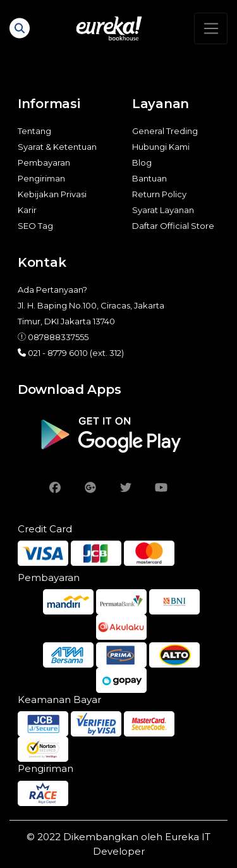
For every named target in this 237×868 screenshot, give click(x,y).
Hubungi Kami (161, 147)
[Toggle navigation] (211, 28)
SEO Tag (35, 226)
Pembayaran (44, 162)
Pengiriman (41, 178)
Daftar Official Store (173, 226)
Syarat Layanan (163, 210)
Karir (27, 210)
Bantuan (149, 178)
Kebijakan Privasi (52, 194)
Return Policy (159, 194)
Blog (142, 162)
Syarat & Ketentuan (57, 147)
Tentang (34, 131)
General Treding (165, 131)
